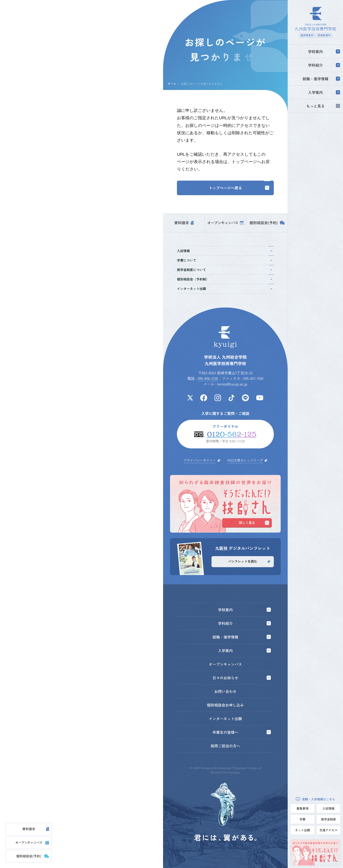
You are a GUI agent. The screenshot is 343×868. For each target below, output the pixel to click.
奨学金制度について (225, 270)
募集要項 (302, 808)
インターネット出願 (225, 289)
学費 (302, 819)
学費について (225, 260)
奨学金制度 (328, 819)
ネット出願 (303, 830)
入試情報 (328, 808)
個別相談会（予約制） (225, 279)
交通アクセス (328, 830)
